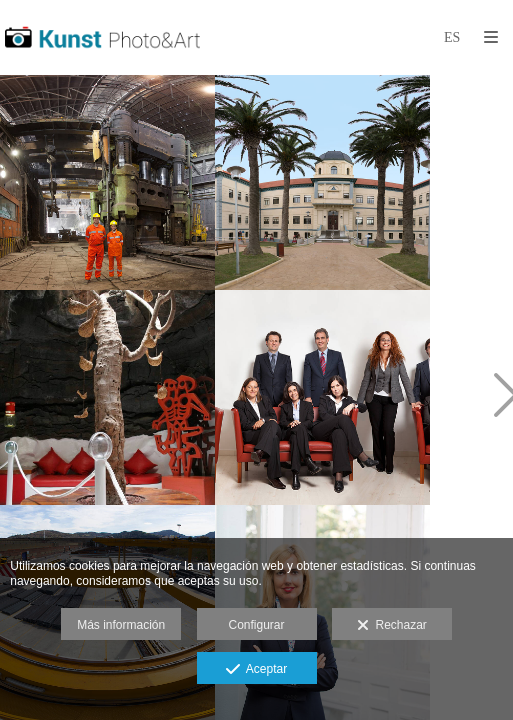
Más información (121, 625)
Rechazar (392, 626)
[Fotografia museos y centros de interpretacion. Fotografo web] (107, 397)
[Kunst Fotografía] (102, 37)
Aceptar (256, 670)
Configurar (256, 625)
